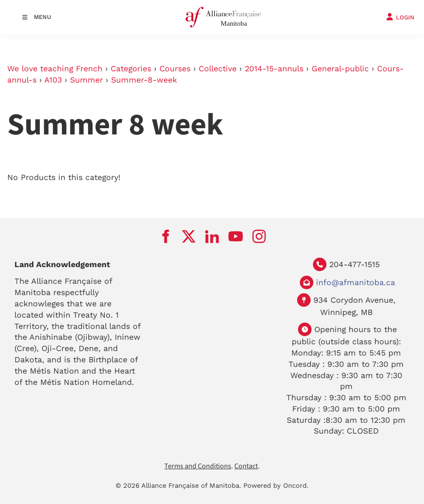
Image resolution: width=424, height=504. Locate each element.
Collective (218, 69)
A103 (53, 80)
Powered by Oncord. (276, 486)
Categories (131, 69)
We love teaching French (55, 69)
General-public (340, 69)
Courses (175, 69)
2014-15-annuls (274, 69)
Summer (86, 80)
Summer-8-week (144, 80)
